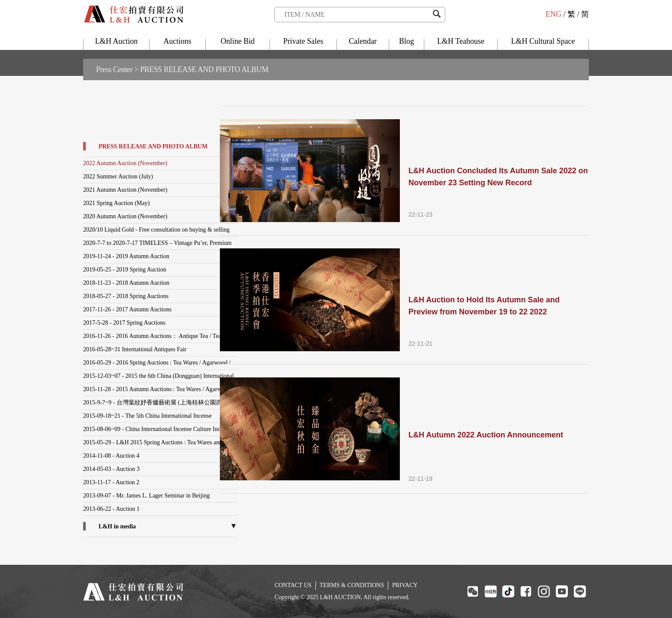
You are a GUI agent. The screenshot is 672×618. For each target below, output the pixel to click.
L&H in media (117, 526)
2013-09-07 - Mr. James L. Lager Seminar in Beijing (147, 496)
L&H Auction (117, 41)
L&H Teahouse (461, 41)
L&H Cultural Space (543, 41)
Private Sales (303, 41)
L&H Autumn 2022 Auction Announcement (486, 435)
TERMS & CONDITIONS (352, 585)
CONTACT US (293, 585)
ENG (553, 14)
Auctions (178, 41)
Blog (406, 41)
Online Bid (238, 41)
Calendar (363, 41)
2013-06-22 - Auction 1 (111, 509)
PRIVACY (405, 585)
